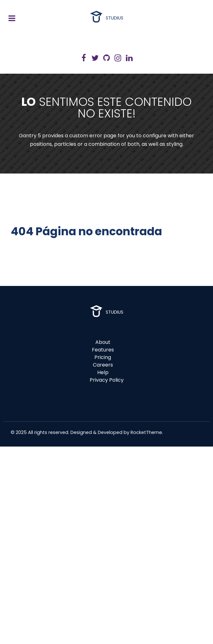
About (103, 342)
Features (103, 350)
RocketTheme (146, 432)
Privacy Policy (107, 380)
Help (103, 372)
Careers (103, 365)
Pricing (103, 357)
